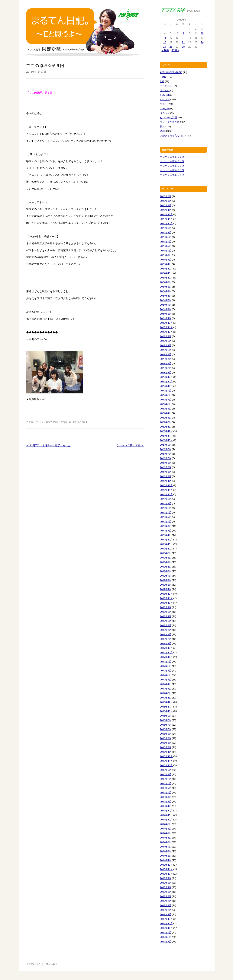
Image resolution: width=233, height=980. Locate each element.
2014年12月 (166, 810)
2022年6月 (166, 404)
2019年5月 (166, 571)
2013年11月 (166, 869)
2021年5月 (166, 463)
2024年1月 (166, 318)
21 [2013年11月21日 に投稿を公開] (183, 42)
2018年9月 (166, 607)
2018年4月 (166, 630)
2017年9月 (166, 661)
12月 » (175, 50)
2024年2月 (166, 314)
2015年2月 (166, 801)
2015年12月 (166, 756)
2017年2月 (166, 693)
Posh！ (164, 77)
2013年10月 (166, 874)
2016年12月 (166, 702)
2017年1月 (166, 698)
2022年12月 (166, 377)
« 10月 (165, 50)
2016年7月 (166, 725)
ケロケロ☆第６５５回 (172, 157)
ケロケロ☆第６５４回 (172, 161)
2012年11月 (166, 923)
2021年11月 (166, 436)
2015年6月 (166, 783)
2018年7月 (166, 616)
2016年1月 (166, 752)
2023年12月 (166, 323)
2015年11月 (166, 761)
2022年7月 (166, 399)
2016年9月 (166, 716)
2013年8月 (166, 883)
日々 (162, 126)
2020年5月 (166, 517)
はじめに (165, 90)
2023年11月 (166, 327)
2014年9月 (166, 824)
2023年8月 (166, 341)
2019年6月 (166, 567)
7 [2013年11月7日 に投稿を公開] (183, 33)
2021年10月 (166, 440)
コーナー (165, 108)
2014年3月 (166, 851)
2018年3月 (166, 634)
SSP (162, 81)
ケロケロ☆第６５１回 (172, 175)
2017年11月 (166, 652)
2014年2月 (166, 856)
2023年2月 (166, 368)
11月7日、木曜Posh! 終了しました (48, 445)
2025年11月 (166, 219)
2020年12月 (166, 485)
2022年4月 (166, 413)
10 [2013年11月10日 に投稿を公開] (202, 33)
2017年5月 (166, 679)
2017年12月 (166, 648)
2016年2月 (166, 747)
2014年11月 (166, 815)
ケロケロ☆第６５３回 (172, 166)
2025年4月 (166, 250)
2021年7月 (166, 454)
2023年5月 (166, 354)
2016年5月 (166, 734)
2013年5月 (166, 896)
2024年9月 (166, 282)
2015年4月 (166, 792)
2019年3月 (166, 580)
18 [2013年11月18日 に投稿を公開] (165, 42)
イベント (165, 99)
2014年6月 (166, 838)
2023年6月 (166, 350)
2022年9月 (166, 390)
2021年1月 (166, 481)
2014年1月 (166, 860)
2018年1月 (166, 643)
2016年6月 (166, 729)
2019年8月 (166, 558)
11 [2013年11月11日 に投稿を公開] (165, 38)
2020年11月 (166, 490)
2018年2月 (166, 639)
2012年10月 (166, 928)
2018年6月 (166, 621)
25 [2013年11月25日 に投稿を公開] (165, 47)
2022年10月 (166, 386)
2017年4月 (166, 684)
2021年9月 (166, 445)
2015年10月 (166, 765)
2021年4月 (166, 467)
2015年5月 (166, 788)
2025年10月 (166, 223)
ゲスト (164, 104)
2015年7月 (166, 779)
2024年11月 (166, 273)
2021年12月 (166, 431)
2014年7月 (166, 833)
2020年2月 (166, 530)
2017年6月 (166, 675)
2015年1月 (166, 806)
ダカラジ (165, 113)
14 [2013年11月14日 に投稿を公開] (183, 38)
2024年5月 (166, 300)
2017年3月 (166, 689)
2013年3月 (166, 905)
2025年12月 (166, 214)
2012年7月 (166, 941)
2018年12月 (166, 594)
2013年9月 (166, 878)
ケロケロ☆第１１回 (130, 445)
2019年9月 (166, 553)
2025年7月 (166, 237)
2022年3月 (166, 418)
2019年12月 (166, 539)
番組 (55, 422)
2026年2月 (166, 205)
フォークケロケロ (170, 122)
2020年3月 (166, 526)
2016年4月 (166, 738)
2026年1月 (166, 210)
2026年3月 (166, 201)
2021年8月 (166, 449)
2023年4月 (166, 359)
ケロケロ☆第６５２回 (172, 170)
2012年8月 (166, 937)
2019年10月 (166, 549)
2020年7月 (166, 508)
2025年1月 (166, 264)
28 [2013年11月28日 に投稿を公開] (183, 47)
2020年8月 (166, 503)
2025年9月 (166, 228)
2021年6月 (166, 458)
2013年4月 (166, 901)
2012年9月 (166, 932)
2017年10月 (166, 657)
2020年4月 (166, 521)
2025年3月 (166, 255)
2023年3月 (166, 363)
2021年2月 (166, 476)
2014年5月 (166, 842)
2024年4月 (166, 305)
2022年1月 (166, 427)
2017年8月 (166, 666)
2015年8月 (166, 774)
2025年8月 (166, 232)
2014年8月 (166, 829)
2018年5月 (166, 625)
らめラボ (165, 95)
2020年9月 (166, 499)
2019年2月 (166, 585)
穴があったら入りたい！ (173, 135)
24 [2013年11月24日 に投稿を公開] (202, 42)
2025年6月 (166, 241)
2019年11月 (166, 544)
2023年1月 (166, 372)
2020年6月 (166, 512)
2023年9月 (166, 336)
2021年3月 (166, 472)
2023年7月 (166, 345)
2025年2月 (166, 259)
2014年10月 (166, 819)
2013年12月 (166, 865)
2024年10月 (166, 278)
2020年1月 (166, 535)
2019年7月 (166, 562)
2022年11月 (166, 381)
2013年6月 (166, 892)
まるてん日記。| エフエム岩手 (42, 964)
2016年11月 (166, 707)
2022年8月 (166, 395)
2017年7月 (166, 670)
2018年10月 (166, 603)
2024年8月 (166, 287)
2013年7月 (166, 887)
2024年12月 (166, 269)
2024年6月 (166, 296)
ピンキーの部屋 (168, 117)
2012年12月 (166, 919)
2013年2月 (166, 910)
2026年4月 (166, 196)
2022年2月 (166, 422)
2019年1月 (166, 589)
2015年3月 (166, 797)
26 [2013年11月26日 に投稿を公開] (171, 47)
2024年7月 (166, 291)
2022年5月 (166, 409)
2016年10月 (166, 711)
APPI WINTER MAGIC (171, 72)
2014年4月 (166, 847)
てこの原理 (46, 422)
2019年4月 (166, 576)
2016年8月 (166, 720)
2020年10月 (166, 494)
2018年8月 (166, 612)
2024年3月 (166, 309)
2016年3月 (166, 743)
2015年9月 (166, 770)
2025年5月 (166, 246)
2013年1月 (166, 914)
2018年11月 (166, 598)
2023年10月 (166, 332)
